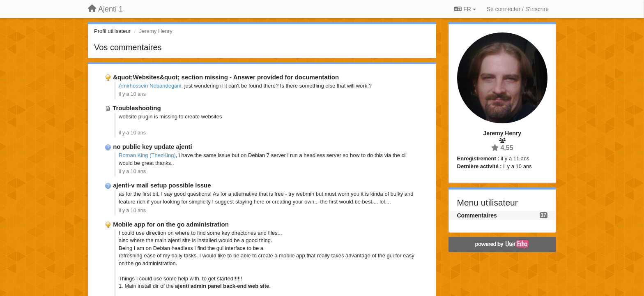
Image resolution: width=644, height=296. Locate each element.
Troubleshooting (137, 108)
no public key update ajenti (153, 147)
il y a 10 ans (132, 94)
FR (465, 9)
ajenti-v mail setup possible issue (162, 185)
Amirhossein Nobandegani (150, 86)
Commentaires (477, 215)
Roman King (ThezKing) (147, 155)
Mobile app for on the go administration (171, 224)
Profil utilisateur (112, 31)
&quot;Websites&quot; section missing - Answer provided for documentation (226, 77)
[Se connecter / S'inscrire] (518, 9)
